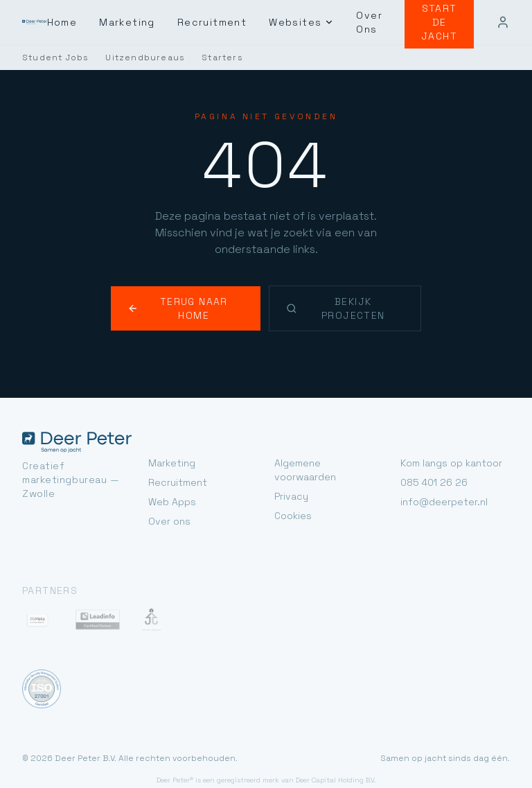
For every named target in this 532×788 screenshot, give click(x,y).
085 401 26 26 (432, 452)
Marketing (144, 22)
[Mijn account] (503, 22)
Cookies (292, 471)
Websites (310, 23)
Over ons (168, 490)
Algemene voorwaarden (327, 432)
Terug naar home (188, 284)
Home (80, 22)
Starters (203, 58)
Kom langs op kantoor (449, 432)
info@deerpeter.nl (440, 471)
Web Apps (170, 471)
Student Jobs (51, 58)
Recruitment (225, 22)
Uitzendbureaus (132, 58)
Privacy (290, 452)
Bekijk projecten (346, 284)
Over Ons (374, 22)
